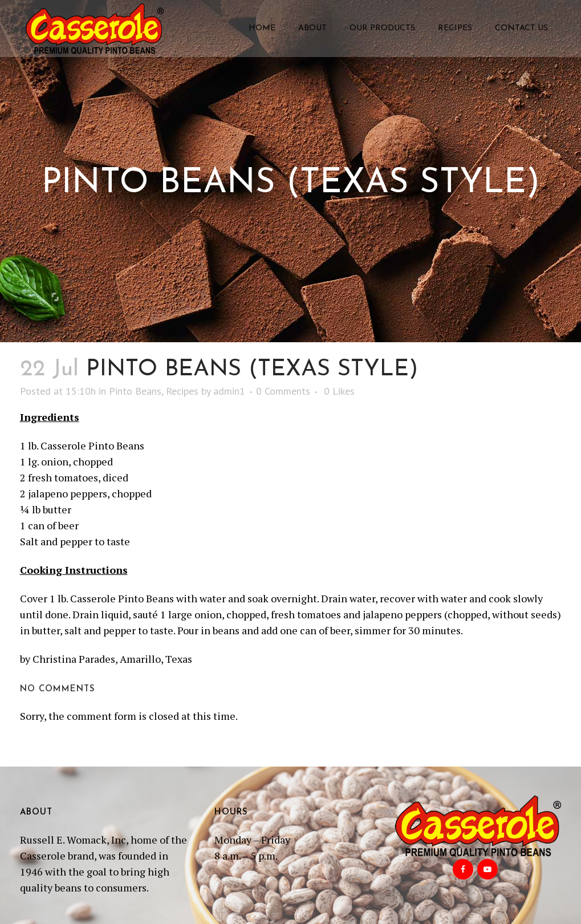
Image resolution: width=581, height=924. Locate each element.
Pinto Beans (135, 391)
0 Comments (283, 391)
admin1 (229, 391)
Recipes (182, 391)
